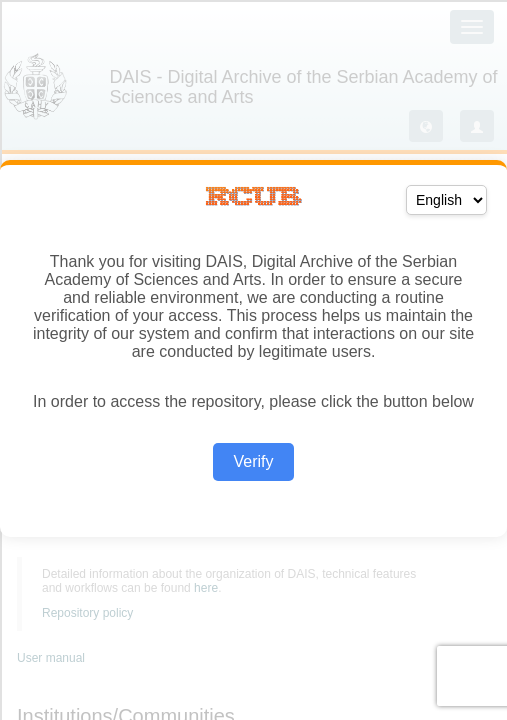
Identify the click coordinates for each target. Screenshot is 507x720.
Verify (253, 461)
